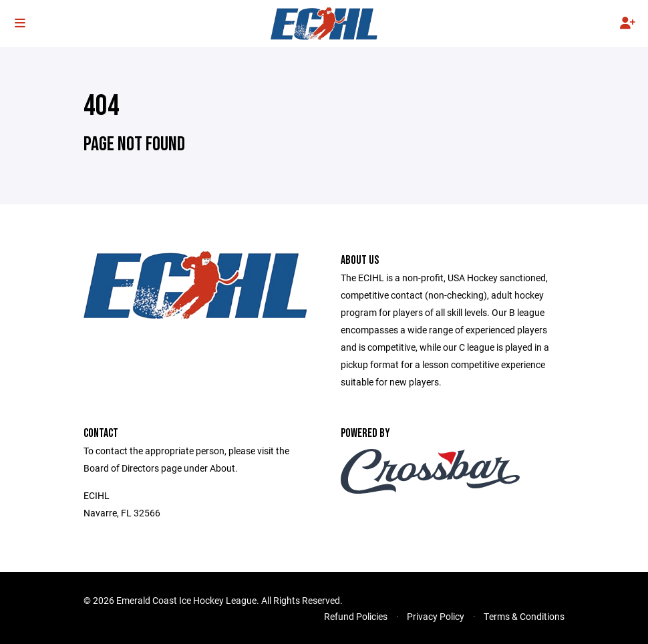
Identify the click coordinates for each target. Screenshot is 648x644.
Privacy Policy (436, 616)
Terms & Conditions (524, 616)
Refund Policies (356, 616)
